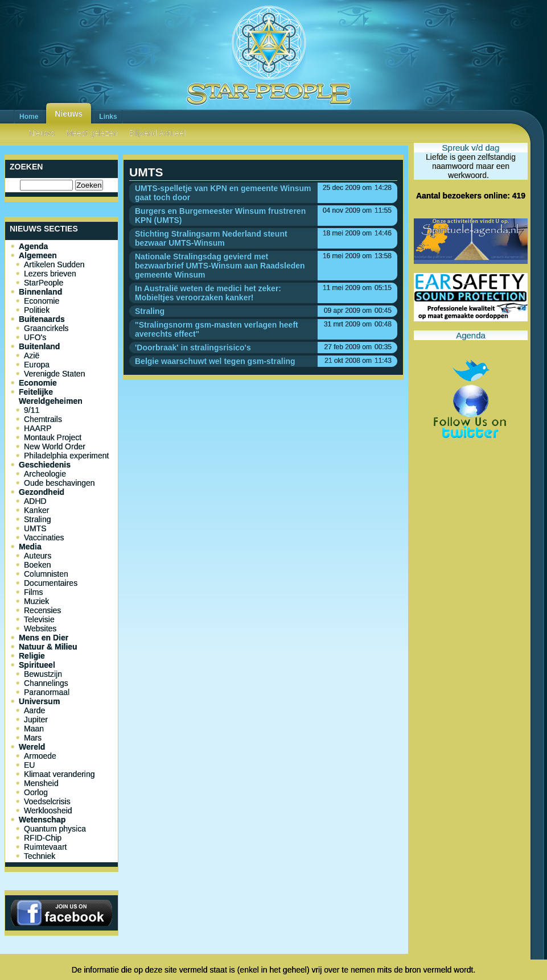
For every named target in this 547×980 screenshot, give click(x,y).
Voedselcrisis (47, 801)
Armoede (40, 756)
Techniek (40, 856)
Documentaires (51, 583)
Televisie (39, 619)
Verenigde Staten (54, 374)
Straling (37, 519)
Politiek (37, 310)
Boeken (37, 565)
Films (33, 592)
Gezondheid (42, 492)
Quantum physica (55, 829)
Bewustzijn (43, 674)
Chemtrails (43, 419)
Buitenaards (42, 319)
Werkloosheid (48, 811)
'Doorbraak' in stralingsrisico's (193, 348)
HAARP (38, 428)
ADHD (35, 501)
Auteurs (38, 556)
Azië (32, 355)
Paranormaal (47, 692)
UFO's (35, 337)
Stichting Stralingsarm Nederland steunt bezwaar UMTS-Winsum (211, 238)
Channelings (46, 683)
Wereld (32, 747)
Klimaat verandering (59, 774)
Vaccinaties (44, 537)
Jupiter (36, 720)
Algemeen (38, 255)
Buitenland (39, 346)
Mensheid (41, 783)
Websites (40, 628)
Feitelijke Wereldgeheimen (51, 396)
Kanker (36, 510)
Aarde (34, 710)
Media (30, 547)
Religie (32, 656)
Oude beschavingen (59, 483)
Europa (37, 365)
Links (108, 117)
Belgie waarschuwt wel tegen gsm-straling (215, 361)
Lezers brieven (50, 274)
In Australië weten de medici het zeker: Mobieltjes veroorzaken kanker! (208, 293)
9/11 (32, 410)
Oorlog (36, 792)
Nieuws (69, 114)
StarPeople (44, 283)
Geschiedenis (45, 465)
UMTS (35, 528)
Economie (42, 301)
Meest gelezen (92, 133)
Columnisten (46, 574)
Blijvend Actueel (157, 133)
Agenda (33, 246)
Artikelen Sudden (54, 264)
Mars (33, 738)
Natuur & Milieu (48, 647)
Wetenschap (42, 820)
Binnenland (40, 292)
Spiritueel (37, 665)
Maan (34, 729)
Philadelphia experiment (66, 456)
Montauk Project (53, 437)
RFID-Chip (43, 838)
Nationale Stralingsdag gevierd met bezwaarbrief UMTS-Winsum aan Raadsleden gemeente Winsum (220, 266)
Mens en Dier (44, 638)
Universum (39, 701)
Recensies (42, 610)
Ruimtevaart (45, 847)
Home (29, 117)
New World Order (55, 446)
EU (29, 765)
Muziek (36, 601)
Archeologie (45, 474)
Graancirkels (46, 328)
